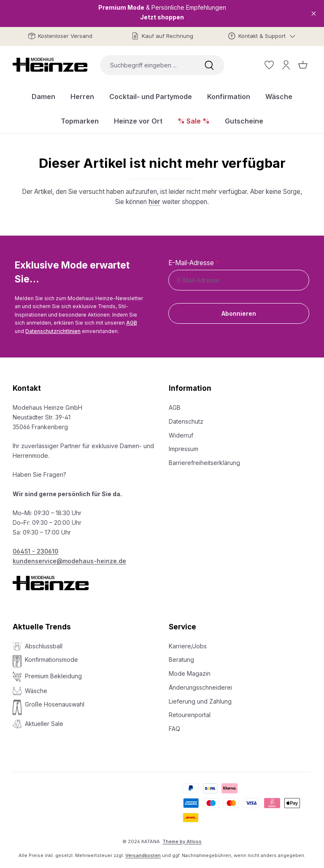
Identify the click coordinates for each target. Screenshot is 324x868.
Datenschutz (186, 421)
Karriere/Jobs (188, 646)
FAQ (174, 729)
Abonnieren (239, 313)
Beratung (181, 660)
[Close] (314, 13)
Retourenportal (190, 715)
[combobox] (147, 65)
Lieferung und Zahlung (200, 701)
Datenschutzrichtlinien (53, 331)
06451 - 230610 (35, 551)
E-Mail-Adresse (194, 263)
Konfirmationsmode (51, 660)
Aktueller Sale (44, 724)
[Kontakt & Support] (262, 36)
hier (154, 202)
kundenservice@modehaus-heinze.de (69, 561)
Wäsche (36, 691)
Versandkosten (143, 855)
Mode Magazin (190, 673)
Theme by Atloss (182, 841)
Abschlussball (44, 646)
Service (182, 627)
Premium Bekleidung (53, 676)
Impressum (184, 449)
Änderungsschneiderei (200, 687)
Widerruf (181, 435)
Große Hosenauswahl (55, 704)
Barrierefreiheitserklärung (204, 463)
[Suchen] (209, 65)
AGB (132, 323)
